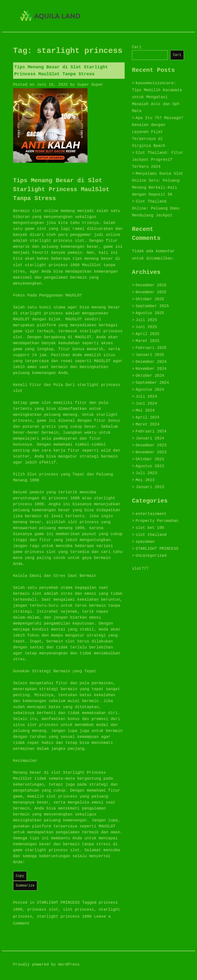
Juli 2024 (146, 397)
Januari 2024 (150, 438)
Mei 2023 (145, 480)
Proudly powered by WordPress (46, 965)
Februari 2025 (151, 348)
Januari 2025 (150, 355)
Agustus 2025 (150, 313)
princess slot (43, 910)
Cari (137, 47)
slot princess (78, 910)
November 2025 (151, 292)
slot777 (140, 569)
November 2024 (151, 369)
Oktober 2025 (150, 299)
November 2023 (151, 452)
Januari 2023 (150, 487)
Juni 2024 (146, 404)
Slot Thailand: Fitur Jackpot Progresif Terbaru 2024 (158, 160)
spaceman (145, 542)
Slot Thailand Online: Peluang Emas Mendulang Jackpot (156, 209)
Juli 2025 (146, 320)
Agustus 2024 (150, 390)
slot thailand (151, 535)
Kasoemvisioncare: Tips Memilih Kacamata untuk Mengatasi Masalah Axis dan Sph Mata (157, 97)
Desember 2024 (151, 362)
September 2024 (152, 383)
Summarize (25, 886)
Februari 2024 (151, 431)
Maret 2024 (147, 425)
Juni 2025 (146, 327)
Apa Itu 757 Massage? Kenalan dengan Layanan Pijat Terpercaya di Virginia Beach (158, 132)
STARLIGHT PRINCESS (58, 903)
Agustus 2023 (150, 466)
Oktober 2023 (150, 459)
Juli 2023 (146, 473)
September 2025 (152, 306)
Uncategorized (151, 556)
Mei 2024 (145, 411)
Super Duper (90, 85)
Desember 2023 (151, 445)
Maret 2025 (147, 341)
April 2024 (147, 418)
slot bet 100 (150, 528)
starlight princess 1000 (52, 265)
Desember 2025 (151, 285)
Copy (20, 876)
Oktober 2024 (150, 376)
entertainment (151, 514)
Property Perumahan (157, 521)
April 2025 (147, 334)
